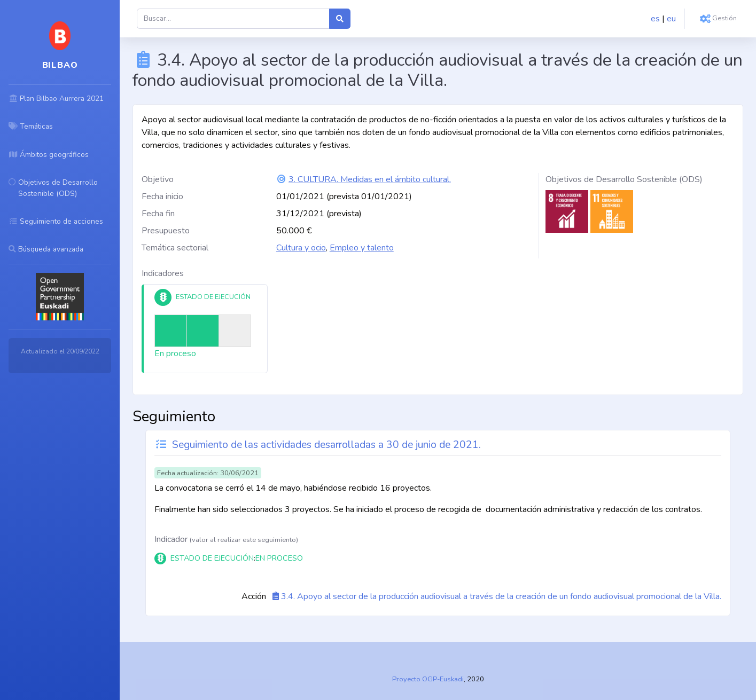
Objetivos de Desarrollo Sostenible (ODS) (624, 179)
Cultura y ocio (301, 248)
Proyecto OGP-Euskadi (428, 679)
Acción (254, 596)
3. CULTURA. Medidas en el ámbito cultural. (370, 179)
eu (671, 19)
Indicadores (163, 273)
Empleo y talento (362, 248)
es (655, 19)
